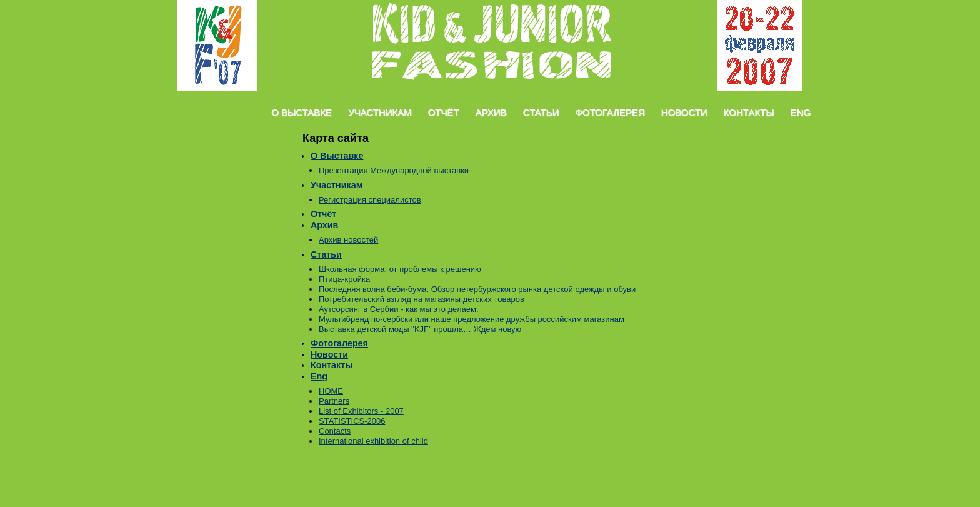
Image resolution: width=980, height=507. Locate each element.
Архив (491, 112)
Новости (684, 112)
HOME (331, 391)
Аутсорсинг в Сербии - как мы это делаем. (399, 309)
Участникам (380, 112)
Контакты (749, 112)
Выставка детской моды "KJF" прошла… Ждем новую (420, 329)
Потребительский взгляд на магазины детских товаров (422, 299)
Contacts (335, 431)
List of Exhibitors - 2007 (361, 411)
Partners (334, 401)
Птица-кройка (344, 279)
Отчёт (443, 112)
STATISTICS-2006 (352, 421)
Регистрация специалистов (370, 200)
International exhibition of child (373, 441)
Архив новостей (348, 240)
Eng (800, 112)
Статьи (541, 112)
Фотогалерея (610, 112)
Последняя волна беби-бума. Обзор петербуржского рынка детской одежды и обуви (477, 289)
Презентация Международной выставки (394, 170)
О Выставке (302, 112)
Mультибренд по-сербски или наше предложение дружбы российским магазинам (472, 319)
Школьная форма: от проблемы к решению (400, 269)
